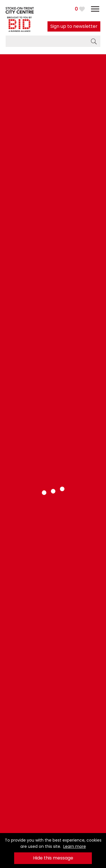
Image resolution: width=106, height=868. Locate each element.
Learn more (75, 846)
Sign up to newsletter (74, 26)
